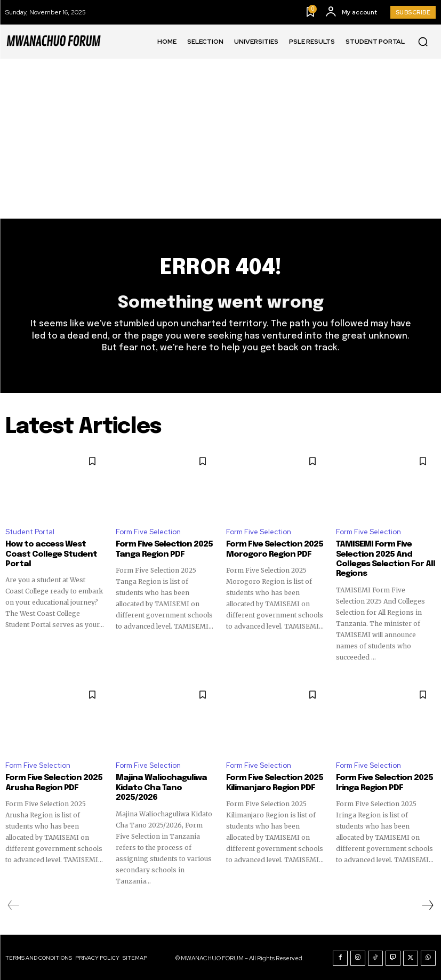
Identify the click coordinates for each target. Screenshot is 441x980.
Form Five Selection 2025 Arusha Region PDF (53, 782)
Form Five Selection (148, 532)
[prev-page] (14, 904)
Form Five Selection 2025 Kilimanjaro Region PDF (274, 782)
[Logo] (53, 42)
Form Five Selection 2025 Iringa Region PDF (384, 782)
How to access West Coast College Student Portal (50, 555)
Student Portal (30, 532)
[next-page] (427, 904)
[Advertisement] (221, 139)
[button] (423, 42)
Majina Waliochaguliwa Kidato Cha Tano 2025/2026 (158, 787)
